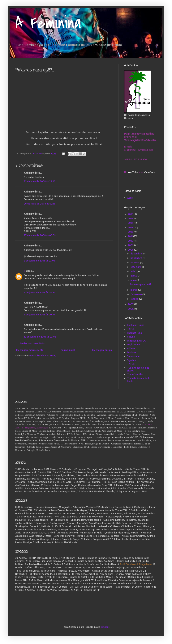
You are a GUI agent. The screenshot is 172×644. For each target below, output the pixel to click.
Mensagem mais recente (30, 350)
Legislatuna (133, 344)
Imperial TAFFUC (136, 341)
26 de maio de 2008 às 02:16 (40, 204)
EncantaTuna (134, 333)
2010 (131, 241)
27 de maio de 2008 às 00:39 (40, 235)
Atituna (131, 348)
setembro (136, 267)
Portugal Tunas (136, 325)
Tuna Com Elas (135, 374)
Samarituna (133, 356)
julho (134, 271)
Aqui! (130, 198)
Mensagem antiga (102, 350)
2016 (131, 214)
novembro (137, 258)
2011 (131, 236)
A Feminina (48, 23)
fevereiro (136, 294)
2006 (131, 309)
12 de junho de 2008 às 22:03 (40, 337)
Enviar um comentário (32, 343)
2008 (131, 250)
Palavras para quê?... (142, 284)
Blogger (105, 627)
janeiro (135, 299)
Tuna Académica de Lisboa (138, 369)
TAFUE (131, 364)
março (134, 290)
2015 (131, 219)
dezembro (137, 254)
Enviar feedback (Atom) (43, 356)
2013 (131, 227)
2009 (131, 245)
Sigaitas (131, 360)
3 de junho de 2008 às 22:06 (40, 261)
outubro (135, 263)
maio (133, 280)
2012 (131, 232)
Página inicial (68, 350)
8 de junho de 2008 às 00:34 (40, 292)
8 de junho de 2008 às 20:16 (39, 315)
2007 (131, 304)
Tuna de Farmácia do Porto (139, 380)
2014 (131, 223)
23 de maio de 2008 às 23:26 (40, 181)
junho (134, 276)
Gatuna (131, 337)
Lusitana (132, 352)
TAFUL (131, 329)
